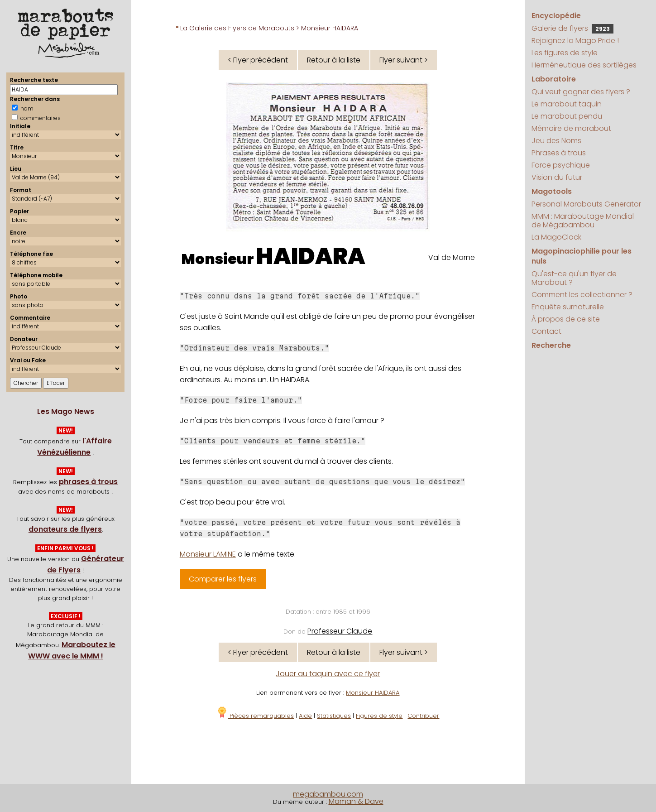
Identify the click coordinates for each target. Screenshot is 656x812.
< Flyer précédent (258, 60)
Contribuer (423, 716)
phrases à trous (88, 482)
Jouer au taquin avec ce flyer (328, 674)
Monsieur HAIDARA (373, 693)
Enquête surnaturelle (568, 307)
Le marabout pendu (567, 116)
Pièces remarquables (255, 716)
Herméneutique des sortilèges (584, 65)
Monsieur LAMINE (208, 554)
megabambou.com (328, 794)
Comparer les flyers (223, 579)
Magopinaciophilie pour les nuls (582, 256)
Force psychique (561, 165)
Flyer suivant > (404, 60)
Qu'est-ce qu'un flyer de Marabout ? (574, 278)
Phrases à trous (559, 153)
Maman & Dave (356, 801)
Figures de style (379, 716)
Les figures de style (565, 53)
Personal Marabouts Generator (586, 204)
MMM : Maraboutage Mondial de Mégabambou (583, 221)
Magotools (552, 191)
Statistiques (334, 716)
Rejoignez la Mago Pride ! (575, 41)
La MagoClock (556, 237)
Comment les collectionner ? (582, 295)
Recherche (551, 345)
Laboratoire (554, 79)
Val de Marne (452, 257)
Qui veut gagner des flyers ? (581, 92)
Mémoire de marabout (571, 128)
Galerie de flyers (572, 28)
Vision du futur (557, 177)
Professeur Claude (340, 631)
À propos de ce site (566, 319)
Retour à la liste (334, 60)
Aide (305, 716)
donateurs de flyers (65, 529)
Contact (546, 331)
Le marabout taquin (567, 104)
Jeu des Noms (556, 141)
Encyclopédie (556, 16)
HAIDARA (311, 256)
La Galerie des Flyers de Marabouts (237, 28)
